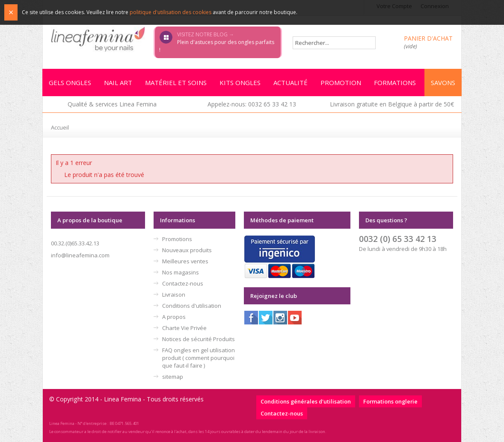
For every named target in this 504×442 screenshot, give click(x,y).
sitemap (173, 377)
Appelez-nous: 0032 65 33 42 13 (252, 104)
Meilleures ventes (185, 261)
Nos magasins (181, 272)
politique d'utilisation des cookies (170, 12)
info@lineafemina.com (80, 255)
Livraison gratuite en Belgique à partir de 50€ (392, 104)
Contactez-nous (183, 283)
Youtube (295, 318)
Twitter (266, 318)
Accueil (60, 127)
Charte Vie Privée (184, 328)
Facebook (251, 318)
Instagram (280, 318)
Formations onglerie (390, 401)
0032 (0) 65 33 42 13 (398, 239)
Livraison (174, 295)
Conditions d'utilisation (192, 306)
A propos (174, 317)
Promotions (177, 239)
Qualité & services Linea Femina (112, 104)
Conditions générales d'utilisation (306, 401)
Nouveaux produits (187, 250)
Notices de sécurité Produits (199, 339)
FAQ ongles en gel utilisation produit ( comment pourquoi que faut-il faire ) (199, 358)
